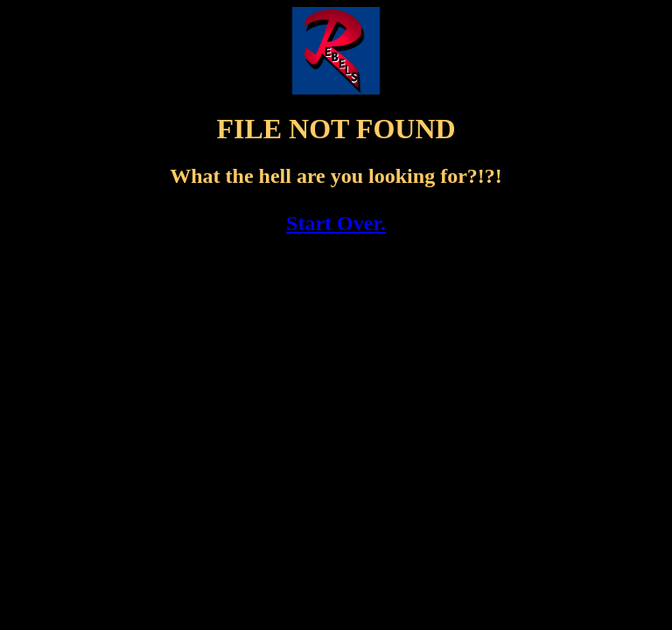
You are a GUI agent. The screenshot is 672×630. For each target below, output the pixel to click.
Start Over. (336, 223)
